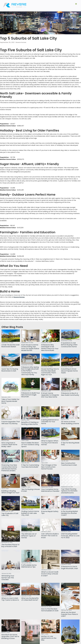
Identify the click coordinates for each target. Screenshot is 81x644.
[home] (15, 5)
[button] (76, 5)
